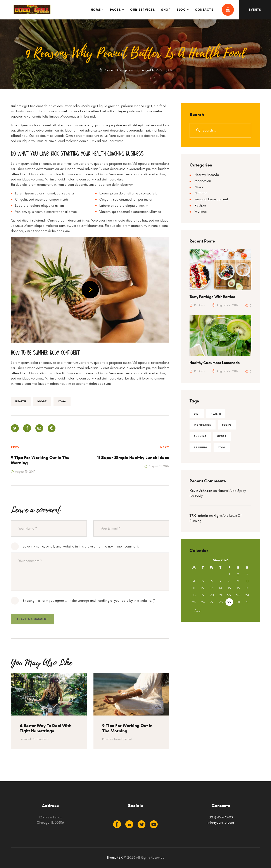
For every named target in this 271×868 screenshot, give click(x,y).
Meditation (203, 181)
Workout (201, 211)
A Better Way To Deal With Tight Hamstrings (46, 728)
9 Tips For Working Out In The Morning (127, 728)
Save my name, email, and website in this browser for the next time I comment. (81, 546)
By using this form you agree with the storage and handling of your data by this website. (89, 601)
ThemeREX (115, 858)
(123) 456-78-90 (221, 817)
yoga (62, 401)
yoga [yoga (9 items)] (222, 448)
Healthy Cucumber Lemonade (215, 363)
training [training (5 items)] (201, 448)
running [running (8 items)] (200, 436)
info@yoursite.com (221, 823)
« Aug (196, 611)
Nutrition (201, 193)
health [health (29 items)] (216, 414)
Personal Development (119, 70)
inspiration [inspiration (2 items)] (203, 425)
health (21, 401)
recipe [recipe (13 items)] (227, 425)
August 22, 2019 (227, 305)
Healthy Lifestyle (207, 175)
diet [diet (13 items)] (197, 414)
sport (42, 401)
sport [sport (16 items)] (222, 436)
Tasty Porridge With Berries (212, 297)
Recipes (200, 205)
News (199, 187)
